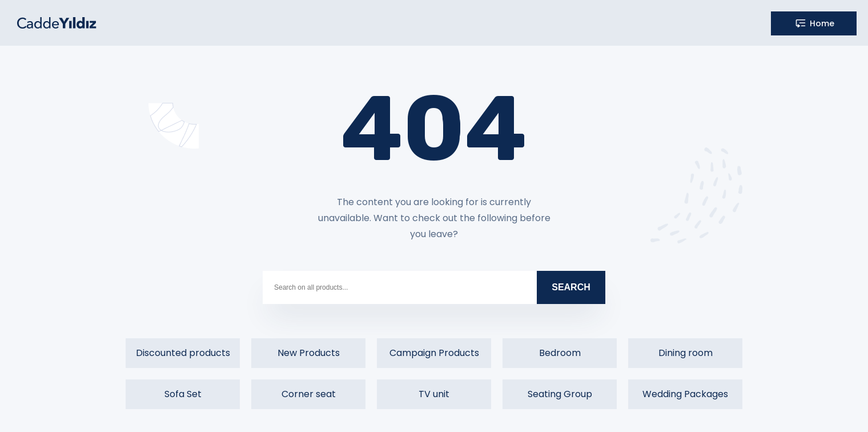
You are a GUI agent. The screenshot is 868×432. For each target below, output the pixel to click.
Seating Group (560, 394)
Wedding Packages (685, 394)
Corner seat (309, 394)
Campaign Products (434, 353)
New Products (309, 353)
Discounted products (183, 353)
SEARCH (571, 287)
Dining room (686, 353)
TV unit (434, 394)
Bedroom (560, 353)
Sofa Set (183, 394)
